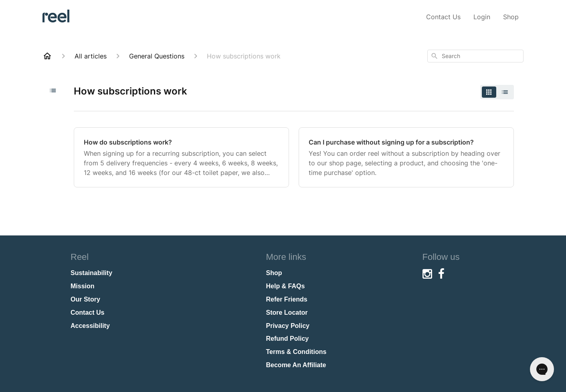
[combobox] (475, 56)
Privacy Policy (288, 326)
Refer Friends (287, 299)
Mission (83, 286)
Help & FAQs (286, 286)
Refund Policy (288, 339)
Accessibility (90, 326)
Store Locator (287, 313)
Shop (511, 17)
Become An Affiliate (296, 365)
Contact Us (443, 17)
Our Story (85, 299)
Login (482, 17)
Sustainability (91, 273)
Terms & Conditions (296, 352)
